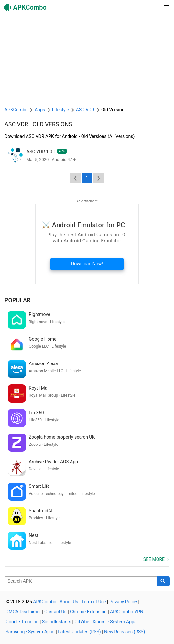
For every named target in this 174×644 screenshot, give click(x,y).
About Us (69, 602)
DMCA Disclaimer (23, 612)
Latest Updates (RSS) (79, 632)
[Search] (163, 581)
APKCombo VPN (127, 612)
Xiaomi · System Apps (114, 622)
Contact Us (55, 612)
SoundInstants (57, 622)
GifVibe (82, 622)
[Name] (81, 581)
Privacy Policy (123, 602)
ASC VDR (16, 124)
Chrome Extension (88, 612)
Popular (17, 300)
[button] (153, 7)
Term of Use (94, 602)
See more (154, 559)
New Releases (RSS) (125, 632)
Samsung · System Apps (30, 632)
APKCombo (16, 110)
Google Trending (22, 622)
